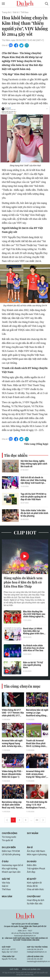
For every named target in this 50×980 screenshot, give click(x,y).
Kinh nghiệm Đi (34, 885)
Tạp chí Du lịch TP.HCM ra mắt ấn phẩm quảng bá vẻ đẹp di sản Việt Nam (33, 497)
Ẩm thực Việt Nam (36, 853)
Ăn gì (30, 849)
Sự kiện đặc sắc (35, 907)
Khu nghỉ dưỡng (10, 871)
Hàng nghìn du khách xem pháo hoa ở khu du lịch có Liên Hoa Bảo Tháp (23, 582)
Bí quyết (32, 881)
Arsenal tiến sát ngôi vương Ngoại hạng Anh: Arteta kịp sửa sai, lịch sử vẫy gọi (12, 744)
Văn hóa (6, 885)
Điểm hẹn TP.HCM (11, 853)
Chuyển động (10, 834)
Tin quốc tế (7, 842)
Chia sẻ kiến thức (35, 892)
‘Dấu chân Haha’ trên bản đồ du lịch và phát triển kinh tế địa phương (34, 513)
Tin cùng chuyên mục (22, 687)
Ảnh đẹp (31, 874)
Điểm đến (32, 867)
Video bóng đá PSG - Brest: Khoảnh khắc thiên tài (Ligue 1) (12, 775)
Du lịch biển (9, 849)
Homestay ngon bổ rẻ (12, 867)
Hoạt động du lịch (36, 903)
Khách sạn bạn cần (11, 874)
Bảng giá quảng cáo (31, 972)
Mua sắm (7, 899)
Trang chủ (6, 12)
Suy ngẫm (33, 834)
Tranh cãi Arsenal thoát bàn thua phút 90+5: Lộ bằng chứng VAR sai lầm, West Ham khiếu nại (36, 744)
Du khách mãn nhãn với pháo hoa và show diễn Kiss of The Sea (34, 649)
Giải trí (16, 12)
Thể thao (25, 12)
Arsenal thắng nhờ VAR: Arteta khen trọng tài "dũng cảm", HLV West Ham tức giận (36, 775)
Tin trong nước (9, 838)
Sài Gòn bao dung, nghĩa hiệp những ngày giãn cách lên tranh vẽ (34, 464)
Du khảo (32, 863)
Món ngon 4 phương (37, 856)
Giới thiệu (14, 972)
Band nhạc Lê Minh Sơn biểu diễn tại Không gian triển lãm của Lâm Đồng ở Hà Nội (33, 632)
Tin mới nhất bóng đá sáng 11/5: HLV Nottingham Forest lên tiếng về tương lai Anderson (37, 806)
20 (37, 821)
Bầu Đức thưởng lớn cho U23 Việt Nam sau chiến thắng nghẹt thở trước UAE (34, 615)
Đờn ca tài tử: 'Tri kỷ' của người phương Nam (33, 666)
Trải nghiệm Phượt (36, 871)
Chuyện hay (34, 899)
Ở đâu (5, 863)
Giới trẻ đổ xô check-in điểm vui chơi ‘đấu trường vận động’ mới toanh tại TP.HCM (33, 481)
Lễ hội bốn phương (11, 856)
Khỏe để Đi (32, 889)
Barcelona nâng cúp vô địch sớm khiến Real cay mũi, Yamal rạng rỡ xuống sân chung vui (12, 806)
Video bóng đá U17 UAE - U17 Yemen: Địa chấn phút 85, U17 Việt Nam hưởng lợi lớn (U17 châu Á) (13, 713)
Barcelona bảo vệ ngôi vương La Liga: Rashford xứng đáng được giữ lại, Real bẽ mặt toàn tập (37, 713)
